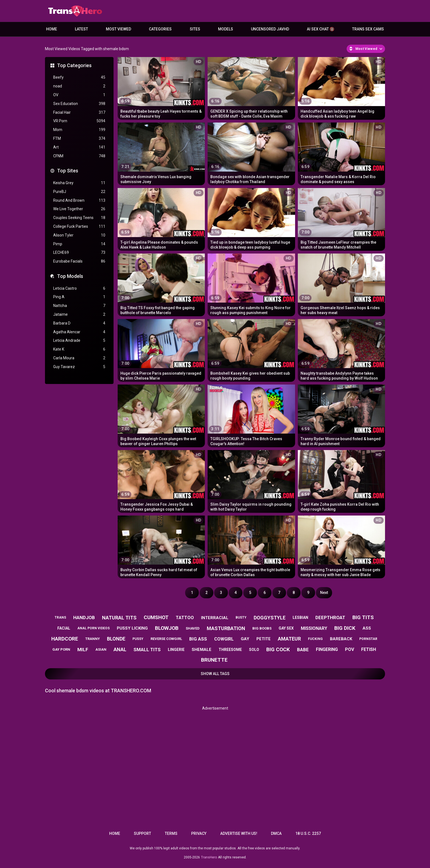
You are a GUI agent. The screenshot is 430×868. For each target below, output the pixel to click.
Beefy (79, 77)
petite (264, 639)
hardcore (65, 639)
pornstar (368, 639)
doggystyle (270, 618)
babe (303, 650)
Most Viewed (118, 29)
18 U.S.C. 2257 (308, 833)
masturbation (226, 628)
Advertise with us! (239, 833)
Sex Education (79, 104)
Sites (195, 29)
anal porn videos (94, 628)
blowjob (167, 628)
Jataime (79, 315)
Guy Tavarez (79, 367)
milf (83, 650)
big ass (198, 639)
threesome (230, 650)
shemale (202, 650)
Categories (160, 29)
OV (79, 95)
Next (324, 593)
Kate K (79, 349)
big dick (345, 628)
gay (245, 639)
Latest (81, 29)
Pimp (79, 244)
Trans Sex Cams (368, 29)
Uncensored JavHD (270, 29)
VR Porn (79, 121)
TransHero (209, 857)
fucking (315, 639)
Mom (79, 130)
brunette (214, 660)
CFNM (79, 156)
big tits (363, 617)
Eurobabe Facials (79, 261)
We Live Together (79, 209)
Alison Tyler (79, 235)
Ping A (79, 297)
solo (254, 650)
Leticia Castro (79, 288)
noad (79, 86)
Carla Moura (79, 358)
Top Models (70, 276)
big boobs (262, 628)
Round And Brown (79, 200)
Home (52, 29)
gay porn (61, 649)
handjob (84, 617)
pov (350, 649)
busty (241, 617)
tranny (93, 639)
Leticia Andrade (79, 341)
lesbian (300, 617)
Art (79, 147)
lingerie (176, 650)
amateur (289, 639)
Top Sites (68, 171)
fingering (327, 649)
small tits (147, 650)
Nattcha (79, 306)
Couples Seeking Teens (79, 218)
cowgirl (224, 639)
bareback (341, 639)
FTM (79, 139)
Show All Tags (215, 674)
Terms (171, 833)
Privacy (199, 833)
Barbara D (79, 323)
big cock (278, 649)
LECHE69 (79, 253)
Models (226, 29)
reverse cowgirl (166, 639)
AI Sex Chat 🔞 (321, 29)
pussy (138, 639)
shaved (193, 628)
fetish (369, 649)
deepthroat (330, 617)
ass (367, 628)
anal (120, 649)
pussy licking (132, 628)
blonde (116, 639)
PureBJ (79, 192)
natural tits (119, 618)
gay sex (286, 628)
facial (64, 628)
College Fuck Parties (79, 227)
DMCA (276, 833)
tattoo (185, 618)
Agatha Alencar (79, 332)
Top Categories (74, 65)
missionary (314, 628)
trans (60, 617)
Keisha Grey (79, 183)
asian (101, 649)
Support (142, 833)
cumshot (156, 617)
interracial (215, 618)
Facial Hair (79, 113)
